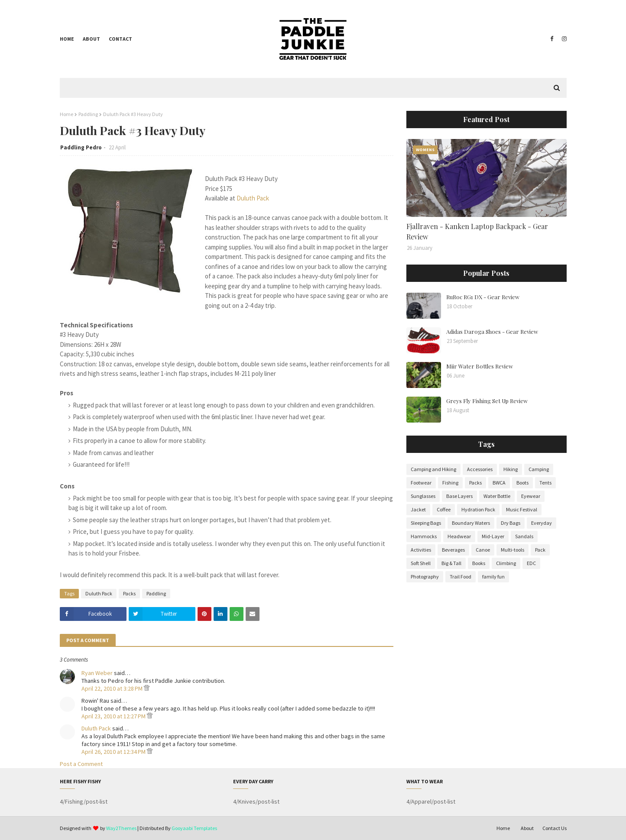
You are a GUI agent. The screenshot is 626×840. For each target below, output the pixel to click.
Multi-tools (512, 550)
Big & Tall (451, 563)
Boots (522, 483)
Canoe (483, 550)
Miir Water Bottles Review (480, 366)
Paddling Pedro (81, 147)
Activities (421, 550)
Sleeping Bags (426, 523)
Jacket (418, 509)
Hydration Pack (478, 509)
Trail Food (461, 577)
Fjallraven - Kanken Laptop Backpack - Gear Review (477, 231)
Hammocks (424, 536)
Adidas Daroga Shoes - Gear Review (492, 331)
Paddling (88, 114)
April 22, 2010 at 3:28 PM (113, 688)
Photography (425, 577)
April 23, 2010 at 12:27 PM (114, 716)
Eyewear (531, 496)
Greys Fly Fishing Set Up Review (487, 401)
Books (479, 563)
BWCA (499, 483)
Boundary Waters (471, 523)
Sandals (524, 536)
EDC (531, 563)
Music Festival (522, 509)
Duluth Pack (253, 198)
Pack (540, 550)
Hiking (511, 469)
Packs (129, 593)
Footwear (421, 483)
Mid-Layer (493, 536)
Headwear (459, 536)
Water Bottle (497, 496)
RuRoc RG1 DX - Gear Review (483, 297)
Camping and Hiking (433, 469)
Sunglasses (423, 496)
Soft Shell (421, 563)
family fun (493, 577)
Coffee (444, 509)
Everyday (542, 523)
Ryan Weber (97, 673)
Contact (120, 39)
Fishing (450, 483)
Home (67, 39)
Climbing (506, 563)
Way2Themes (121, 828)
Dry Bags (511, 523)
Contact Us (555, 828)
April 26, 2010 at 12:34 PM (114, 752)
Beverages (453, 550)
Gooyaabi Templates (194, 828)
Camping (539, 469)
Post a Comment (81, 764)
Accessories (480, 469)
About (91, 39)
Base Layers (459, 496)
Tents (545, 483)
